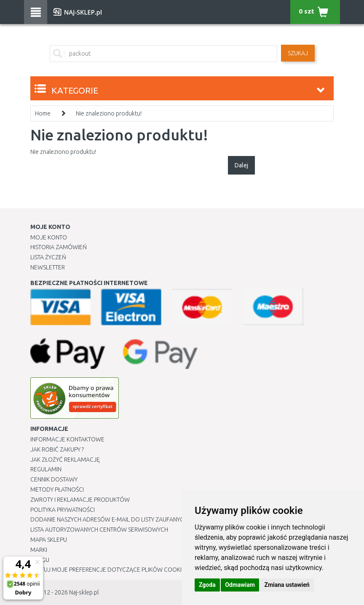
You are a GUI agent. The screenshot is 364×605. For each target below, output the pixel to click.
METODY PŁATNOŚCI (57, 489)
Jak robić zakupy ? (57, 449)
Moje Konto (49, 237)
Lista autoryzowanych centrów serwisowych (99, 530)
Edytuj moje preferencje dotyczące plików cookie (108, 570)
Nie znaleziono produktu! (109, 113)
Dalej (241, 165)
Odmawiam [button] (240, 585)
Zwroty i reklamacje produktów (80, 500)
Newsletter (48, 267)
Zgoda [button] (207, 585)
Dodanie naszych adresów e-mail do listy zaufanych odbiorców (127, 519)
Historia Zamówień (59, 247)
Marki (39, 550)
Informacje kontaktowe (67, 439)
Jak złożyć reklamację (65, 460)
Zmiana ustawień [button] (287, 585)
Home (43, 113)
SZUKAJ (298, 53)
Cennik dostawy (54, 479)
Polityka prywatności (63, 510)
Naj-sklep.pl (84, 592)
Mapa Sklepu (49, 540)
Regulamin (46, 469)
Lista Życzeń (48, 257)
